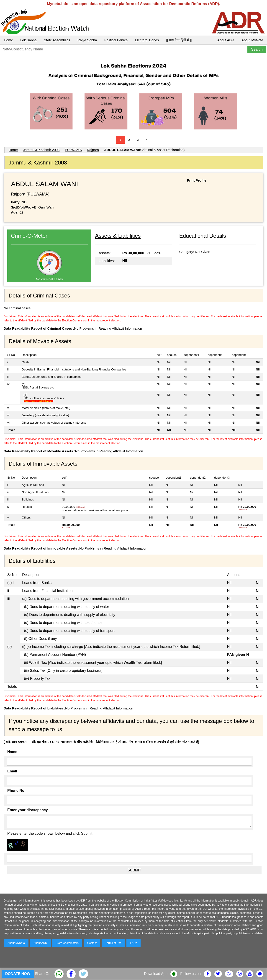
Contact (92, 943)
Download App (156, 974)
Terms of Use (114, 943)
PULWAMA (73, 150)
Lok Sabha (28, 40)
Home (8, 40)
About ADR (226, 40)
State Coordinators (67, 943)
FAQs (133, 943)
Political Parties (116, 40)
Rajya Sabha (87, 40)
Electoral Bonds (147, 40)
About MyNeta (252, 40)
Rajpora (93, 150)
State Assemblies (57, 40)
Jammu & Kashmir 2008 (41, 150)
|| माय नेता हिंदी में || (179, 40)
